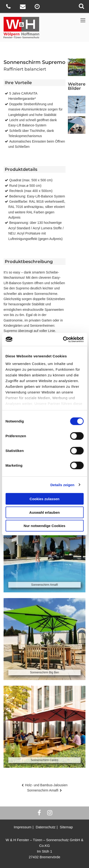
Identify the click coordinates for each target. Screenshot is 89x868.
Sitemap (66, 827)
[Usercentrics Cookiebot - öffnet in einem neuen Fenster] (63, 339)
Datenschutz (45, 827)
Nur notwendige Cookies (45, 526)
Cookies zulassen (45, 499)
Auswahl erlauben (44, 512)
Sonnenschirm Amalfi (43, 790)
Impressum (23, 827)
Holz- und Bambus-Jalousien (46, 785)
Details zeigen (62, 485)
